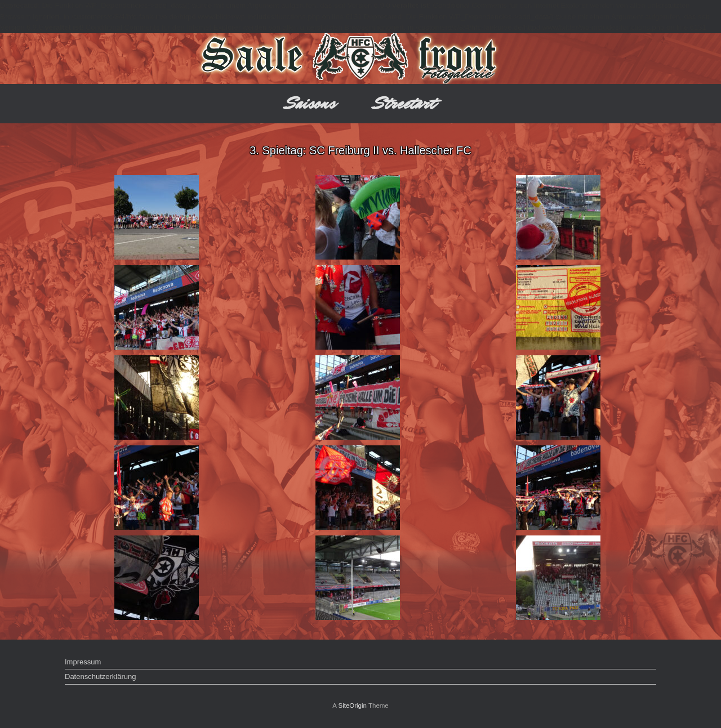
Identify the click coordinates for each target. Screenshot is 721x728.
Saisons (311, 103)
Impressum (83, 662)
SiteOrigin (352, 705)
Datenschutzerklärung (100, 676)
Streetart (405, 103)
